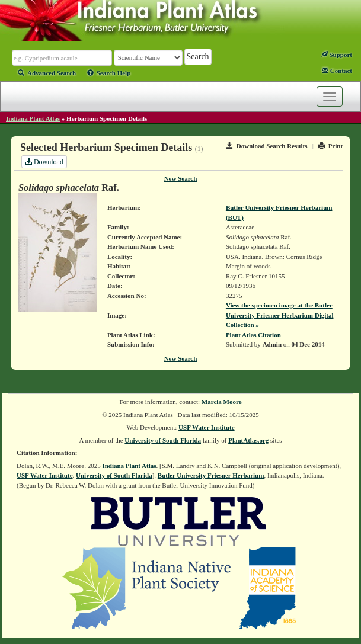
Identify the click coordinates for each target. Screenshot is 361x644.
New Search (181, 178)
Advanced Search (47, 73)
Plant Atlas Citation (253, 335)
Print (330, 146)
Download (44, 162)
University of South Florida (163, 440)
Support (337, 55)
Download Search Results (267, 146)
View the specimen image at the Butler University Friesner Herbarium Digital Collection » (280, 315)
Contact (337, 71)
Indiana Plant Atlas (33, 118)
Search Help (109, 73)
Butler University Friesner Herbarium (211, 475)
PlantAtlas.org (248, 440)
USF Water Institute (207, 427)
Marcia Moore (222, 402)
